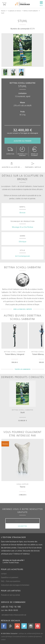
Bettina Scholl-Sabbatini (31, 11)
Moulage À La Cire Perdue (23, 227)
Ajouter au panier (23, 141)
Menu (41, 4)
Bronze (22, 213)
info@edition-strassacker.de (14, 615)
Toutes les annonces (23, 369)
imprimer (38, 636)
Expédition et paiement (10, 577)
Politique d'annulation (14, 636)
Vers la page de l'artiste (23, 309)
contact (4, 574)
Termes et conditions (28, 636)
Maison (3, 11)
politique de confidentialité (27, 633)
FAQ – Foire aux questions (11, 581)
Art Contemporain (23, 256)
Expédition (10, 151)
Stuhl (3, 13)
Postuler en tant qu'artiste (11, 595)
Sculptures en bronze (15, 11)
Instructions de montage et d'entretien (15, 585)
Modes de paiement (35, 151)
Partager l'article (33, 165)
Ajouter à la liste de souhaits (12, 165)
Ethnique (23, 242)
